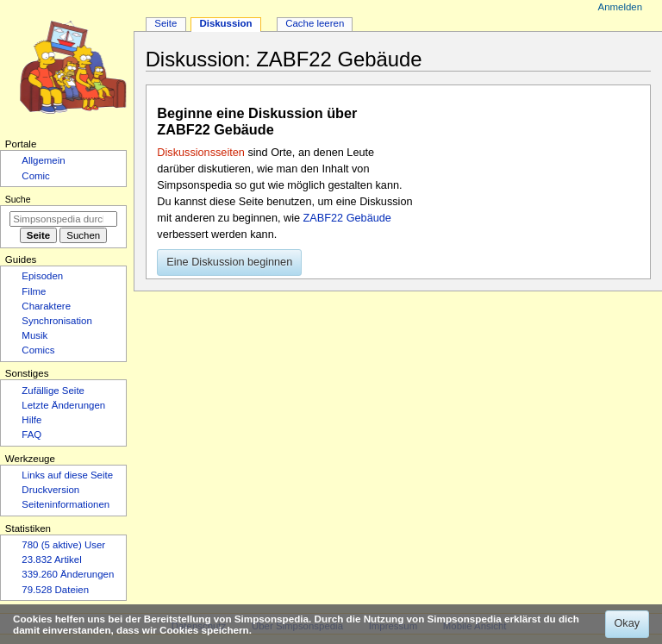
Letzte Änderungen (63, 405)
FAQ (31, 435)
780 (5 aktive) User (63, 545)
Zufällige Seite (53, 391)
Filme (34, 291)
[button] (229, 263)
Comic (35, 176)
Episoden (42, 276)
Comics (38, 350)
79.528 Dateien (55, 590)
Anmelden (621, 7)
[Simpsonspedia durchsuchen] (63, 219)
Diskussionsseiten (201, 153)
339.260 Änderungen (68, 574)
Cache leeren (315, 23)
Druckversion (50, 490)
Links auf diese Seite (67, 475)
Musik (34, 335)
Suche (18, 199)
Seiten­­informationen (66, 504)
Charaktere (46, 306)
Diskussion (225, 23)
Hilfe (31, 420)
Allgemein (43, 160)
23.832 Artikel (51, 560)
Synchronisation (57, 321)
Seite (165, 23)
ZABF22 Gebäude (347, 218)
